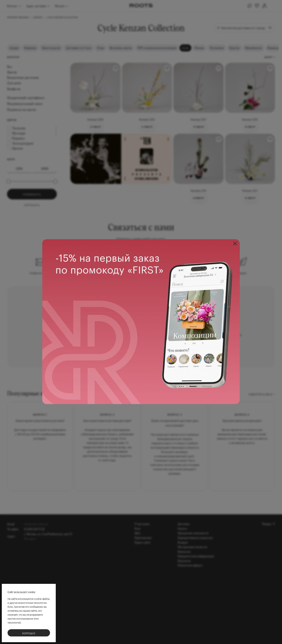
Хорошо (29, 633)
